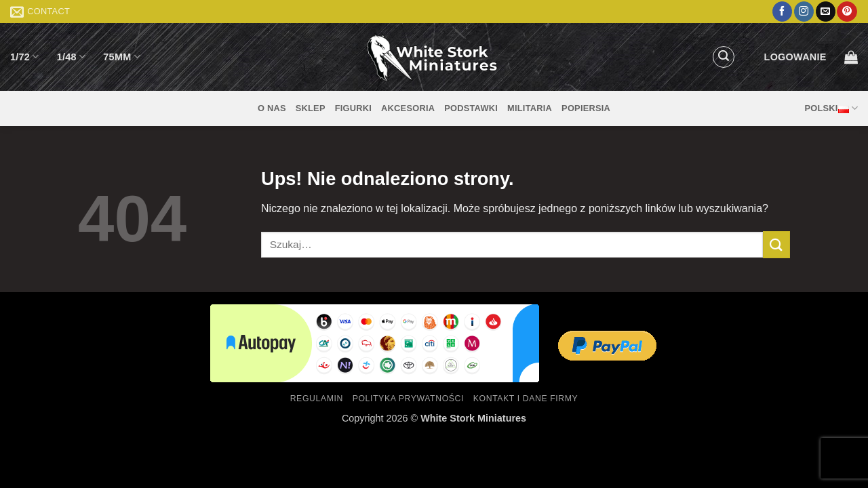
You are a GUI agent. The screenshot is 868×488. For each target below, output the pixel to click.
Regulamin (317, 399)
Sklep (311, 108)
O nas (272, 108)
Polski (831, 108)
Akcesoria (408, 108)
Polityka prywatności (408, 399)
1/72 (25, 57)
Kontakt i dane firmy (526, 399)
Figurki (353, 108)
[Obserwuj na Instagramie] (804, 12)
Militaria (530, 108)
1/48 (72, 57)
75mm (122, 57)
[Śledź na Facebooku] (782, 12)
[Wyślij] (776, 244)
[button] (724, 57)
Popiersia (586, 108)
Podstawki (471, 108)
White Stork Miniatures (473, 418)
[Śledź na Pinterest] (847, 12)
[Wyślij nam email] (826, 12)
